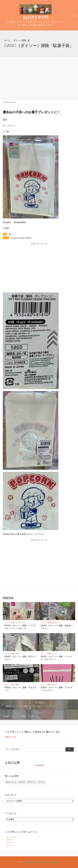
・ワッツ (9, 845)
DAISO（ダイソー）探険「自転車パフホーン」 (57, 627)
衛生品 (54, 684)
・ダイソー (10, 842)
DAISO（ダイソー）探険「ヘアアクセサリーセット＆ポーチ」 (20, 627)
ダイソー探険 (20, 40)
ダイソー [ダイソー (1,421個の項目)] (32, 782)
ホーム (7, 40)
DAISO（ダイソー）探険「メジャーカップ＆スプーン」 (57, 658)
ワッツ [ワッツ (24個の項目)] (42, 782)
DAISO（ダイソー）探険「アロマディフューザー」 (57, 689)
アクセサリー (21, 623)
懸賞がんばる (11, 737)
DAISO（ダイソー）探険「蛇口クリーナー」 (20, 658)
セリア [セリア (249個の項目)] (22, 782)
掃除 (17, 654)
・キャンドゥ (11, 837)
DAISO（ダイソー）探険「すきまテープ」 (20, 689)
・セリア (9, 840)
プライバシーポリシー (51, 862)
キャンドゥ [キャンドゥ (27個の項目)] (11, 782)
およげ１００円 (31, 862)
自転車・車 (56, 623)
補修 (17, 684)
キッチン (55, 654)
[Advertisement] (39, 78)
